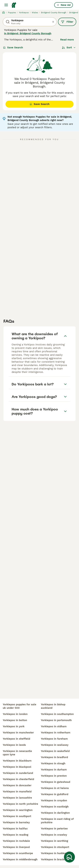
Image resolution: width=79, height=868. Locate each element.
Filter (67, 22)
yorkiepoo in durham (54, 770)
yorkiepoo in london (15, 714)
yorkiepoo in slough (53, 763)
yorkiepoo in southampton (57, 714)
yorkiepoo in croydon (54, 800)
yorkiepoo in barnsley (16, 822)
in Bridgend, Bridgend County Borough (28, 33)
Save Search (13, 47)
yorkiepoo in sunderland (18, 773)
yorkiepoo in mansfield (17, 792)
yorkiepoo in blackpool (17, 767)
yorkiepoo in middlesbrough (20, 859)
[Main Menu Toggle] (6, 5)
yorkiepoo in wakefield (55, 751)
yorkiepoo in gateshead (55, 782)
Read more (67, 40)
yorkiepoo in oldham (54, 726)
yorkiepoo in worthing (54, 841)
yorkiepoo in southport (17, 816)
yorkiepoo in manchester (18, 733)
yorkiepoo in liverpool (16, 847)
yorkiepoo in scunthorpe (18, 853)
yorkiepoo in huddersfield (57, 853)
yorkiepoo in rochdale (16, 841)
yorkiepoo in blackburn (17, 761)
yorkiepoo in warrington (18, 810)
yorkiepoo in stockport (55, 847)
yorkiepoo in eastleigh (55, 807)
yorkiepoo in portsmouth (56, 720)
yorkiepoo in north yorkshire (20, 804)
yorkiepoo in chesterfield (18, 779)
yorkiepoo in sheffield (16, 739)
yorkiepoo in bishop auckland (53, 706)
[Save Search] (69, 857)
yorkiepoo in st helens (55, 788)
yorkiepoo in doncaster (17, 785)
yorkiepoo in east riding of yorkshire (57, 821)
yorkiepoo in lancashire (17, 798)
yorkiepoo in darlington (55, 813)
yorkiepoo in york (14, 726)
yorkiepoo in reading (15, 835)
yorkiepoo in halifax (15, 829)
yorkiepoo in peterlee (54, 829)
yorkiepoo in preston (54, 776)
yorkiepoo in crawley (54, 835)
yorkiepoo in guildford (55, 794)
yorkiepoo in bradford (54, 757)
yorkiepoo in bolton (15, 720)
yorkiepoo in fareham (54, 739)
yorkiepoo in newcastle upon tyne (17, 753)
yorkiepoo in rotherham (56, 733)
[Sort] (69, 47)
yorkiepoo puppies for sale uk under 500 (19, 706)
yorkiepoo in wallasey (55, 745)
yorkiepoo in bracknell (55, 859)
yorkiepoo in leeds (14, 745)
